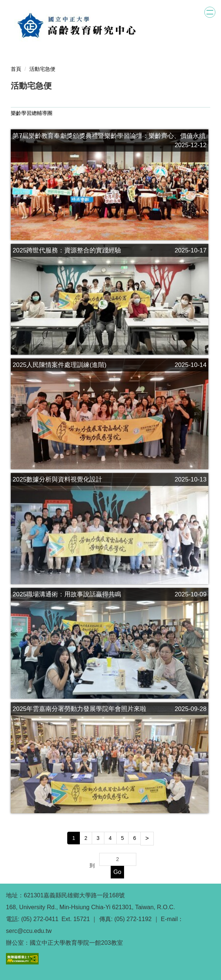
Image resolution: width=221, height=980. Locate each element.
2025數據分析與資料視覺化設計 (57, 479)
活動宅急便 (42, 69)
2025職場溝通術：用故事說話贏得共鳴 (67, 594)
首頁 (16, 69)
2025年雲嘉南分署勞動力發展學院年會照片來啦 (79, 709)
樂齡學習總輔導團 (32, 113)
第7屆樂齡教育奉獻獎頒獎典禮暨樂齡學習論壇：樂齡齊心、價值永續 (109, 136)
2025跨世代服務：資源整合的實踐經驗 (67, 250)
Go (117, 872)
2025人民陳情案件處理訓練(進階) (60, 365)
